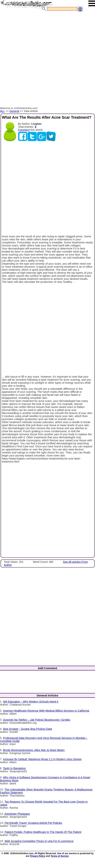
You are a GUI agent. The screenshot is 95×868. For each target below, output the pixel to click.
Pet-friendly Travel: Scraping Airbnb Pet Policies (33, 823)
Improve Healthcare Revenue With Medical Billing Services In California (46, 711)
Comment (24, 130)
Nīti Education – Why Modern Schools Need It (31, 702)
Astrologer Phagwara (17, 814)
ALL (2, 111)
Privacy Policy (38, 856)
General (14, 111)
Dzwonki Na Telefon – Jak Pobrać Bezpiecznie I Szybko (37, 720)
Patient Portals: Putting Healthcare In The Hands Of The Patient (43, 832)
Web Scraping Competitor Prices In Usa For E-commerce (39, 841)
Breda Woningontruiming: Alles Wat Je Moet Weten (34, 750)
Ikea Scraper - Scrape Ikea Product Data (27, 729)
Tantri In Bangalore (14, 768)
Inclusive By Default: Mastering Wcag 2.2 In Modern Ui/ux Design (42, 759)
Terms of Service (60, 856)
